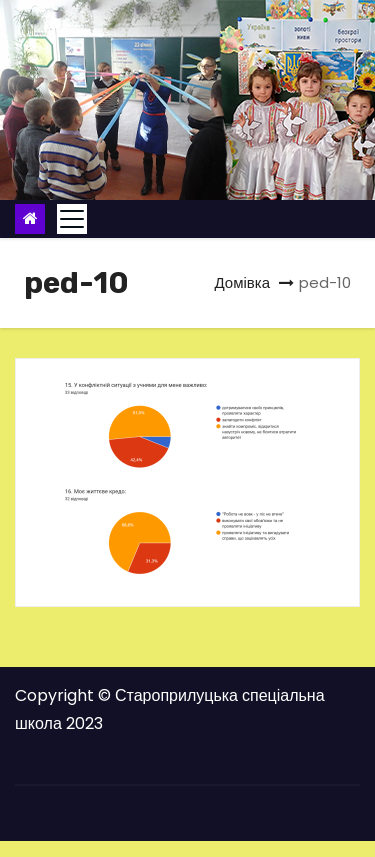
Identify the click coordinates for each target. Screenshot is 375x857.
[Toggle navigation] (72, 219)
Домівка (242, 282)
